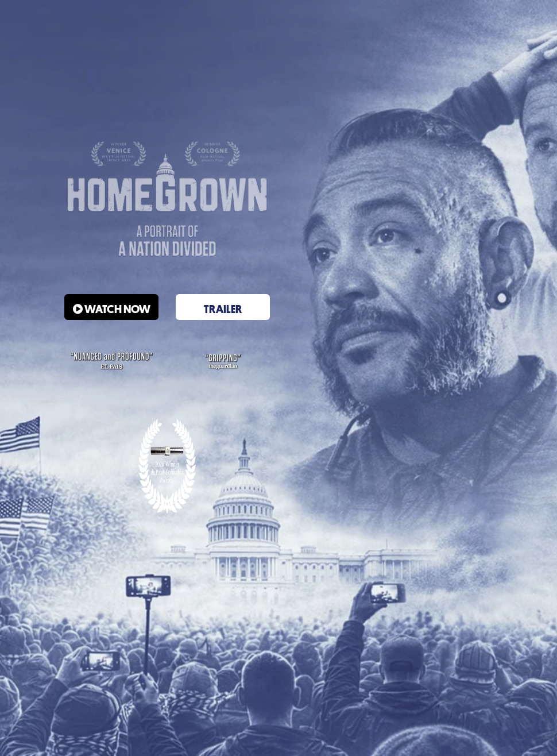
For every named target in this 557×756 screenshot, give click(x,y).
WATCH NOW (112, 309)
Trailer (223, 309)
